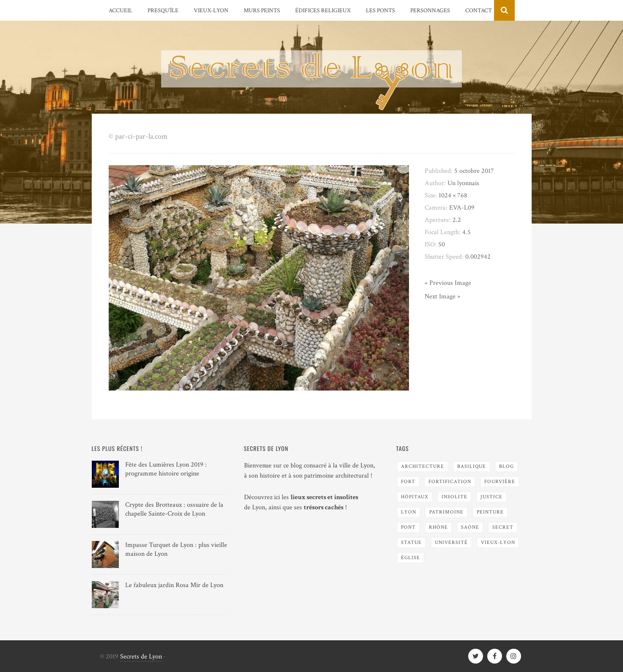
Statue (411, 542)
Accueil (121, 11)
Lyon (409, 512)
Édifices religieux (323, 11)
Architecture (423, 466)
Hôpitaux (415, 497)
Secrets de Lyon (141, 657)
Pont (408, 527)
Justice (491, 497)
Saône (470, 527)
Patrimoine (446, 512)
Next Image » (442, 296)
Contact (479, 11)
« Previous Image (448, 283)
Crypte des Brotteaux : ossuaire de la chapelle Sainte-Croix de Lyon (174, 509)
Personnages (430, 11)
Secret (503, 527)
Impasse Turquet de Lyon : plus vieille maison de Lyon (176, 549)
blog (506, 466)
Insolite (454, 497)
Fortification (450, 482)
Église (410, 558)
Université (451, 542)
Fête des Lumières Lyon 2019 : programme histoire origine (166, 469)
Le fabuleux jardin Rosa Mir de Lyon (174, 585)
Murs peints (262, 11)
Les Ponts (380, 11)
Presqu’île (163, 11)
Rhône (438, 527)
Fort (408, 482)
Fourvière (500, 482)
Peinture (490, 512)
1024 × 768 (453, 195)
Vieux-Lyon (211, 11)
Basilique (472, 466)
